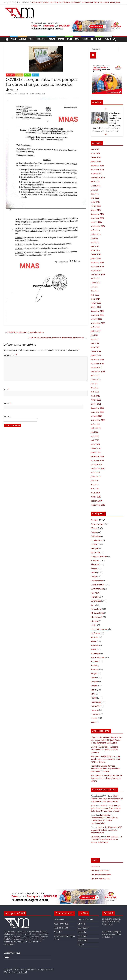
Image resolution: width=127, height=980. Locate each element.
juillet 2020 (96, 428)
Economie (41, 39)
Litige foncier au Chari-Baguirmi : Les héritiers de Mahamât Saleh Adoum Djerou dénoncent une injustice (76, 2)
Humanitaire (96, 609)
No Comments (113, 131)
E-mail (7, 404)
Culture (52, 39)
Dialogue (95, 549)
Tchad (14, 39)
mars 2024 (95, 251)
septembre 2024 (98, 226)
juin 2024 (95, 238)
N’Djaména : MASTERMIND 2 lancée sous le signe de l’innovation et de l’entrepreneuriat (106, 759)
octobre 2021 (97, 368)
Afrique (23, 39)
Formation (95, 597)
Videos (94, 722)
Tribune (108, 39)
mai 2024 (95, 242)
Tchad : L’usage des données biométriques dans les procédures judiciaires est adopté (105, 769)
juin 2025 (95, 190)
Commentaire (10, 355)
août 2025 (95, 182)
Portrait (94, 666)
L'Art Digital (22, 972)
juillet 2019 (96, 477)
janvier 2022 (96, 356)
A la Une (10, 75)
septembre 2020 (98, 420)
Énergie (94, 577)
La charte (82, 936)
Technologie (88, 39)
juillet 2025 (96, 186)
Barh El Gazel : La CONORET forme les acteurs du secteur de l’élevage (106, 840)
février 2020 (96, 448)
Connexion (95, 867)
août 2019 (95, 473)
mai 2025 (95, 194)
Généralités (96, 601)
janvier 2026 (96, 162)
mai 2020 (95, 436)
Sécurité (94, 682)
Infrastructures (97, 613)
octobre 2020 (97, 416)
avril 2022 (95, 343)
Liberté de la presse (99, 629)
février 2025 (96, 206)
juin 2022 (95, 335)
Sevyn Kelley (96, 837)
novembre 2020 (97, 412)
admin (23, 94)
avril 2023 (95, 295)
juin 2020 (95, 432)
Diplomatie (96, 553)
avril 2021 (95, 392)
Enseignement (97, 581)
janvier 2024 (96, 259)
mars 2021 (95, 396)
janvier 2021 (96, 404)
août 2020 (95, 424)
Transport (95, 714)
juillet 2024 (96, 234)
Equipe (7, 957)
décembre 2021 (97, 360)
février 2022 (96, 351)
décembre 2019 (97, 457)
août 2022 (95, 327)
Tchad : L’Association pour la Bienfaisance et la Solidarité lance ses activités (107, 799)
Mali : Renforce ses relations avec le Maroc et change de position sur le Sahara (106, 778)
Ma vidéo (95, 637)
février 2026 (96, 158)
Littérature (96, 633)
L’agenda (82, 932)
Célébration (96, 536)
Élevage (94, 569)
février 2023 (96, 303)
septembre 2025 (98, 178)
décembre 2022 (97, 311)
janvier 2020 (96, 452)
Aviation (94, 532)
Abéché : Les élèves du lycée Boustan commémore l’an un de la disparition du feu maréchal (106, 808)
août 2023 (95, 279)
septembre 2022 (98, 323)
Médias (94, 641)
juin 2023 (95, 287)
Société (94, 686)
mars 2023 (95, 299)
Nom (6, 389)
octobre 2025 (97, 174)
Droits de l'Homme (99, 557)
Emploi (99, 39)
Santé (69, 39)
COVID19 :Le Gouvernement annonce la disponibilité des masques (57, 338)
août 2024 (95, 230)
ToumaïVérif (96, 706)
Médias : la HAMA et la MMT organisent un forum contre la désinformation (106, 830)
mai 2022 (95, 339)
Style (77, 39)
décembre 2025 (97, 166)
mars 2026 (95, 154)
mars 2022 (95, 347)
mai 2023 (95, 291)
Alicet (93, 806)
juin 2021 (95, 384)
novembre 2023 (97, 267)
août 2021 (95, 376)
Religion (94, 674)
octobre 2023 (97, 271)
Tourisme (95, 710)
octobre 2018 (97, 501)
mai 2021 (95, 388)
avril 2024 (95, 246)
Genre (93, 605)
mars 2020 (95, 444)
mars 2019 (95, 493)
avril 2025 (95, 198)
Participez (82, 941)
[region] (76, 26)
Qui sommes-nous (12, 953)
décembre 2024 (97, 214)
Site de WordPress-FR (100, 879)
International (96, 617)
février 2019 (96, 497)
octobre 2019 (97, 465)
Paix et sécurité (97, 658)
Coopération (96, 540)
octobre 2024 (97, 222)
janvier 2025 (96, 210)
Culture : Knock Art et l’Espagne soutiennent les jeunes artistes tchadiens (104, 750)
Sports (61, 39)
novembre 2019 (97, 461)
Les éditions (83, 928)
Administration (97, 524)
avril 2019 (95, 489)
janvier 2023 (96, 307)
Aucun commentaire (36, 94)
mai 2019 (95, 485)
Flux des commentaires (101, 875)
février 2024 (96, 255)
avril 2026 (95, 150)
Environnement (97, 589)
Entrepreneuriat (98, 585)
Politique (95, 662)
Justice (94, 625)
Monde (32, 39)
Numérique (95, 654)
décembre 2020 (97, 408)
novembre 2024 (97, 218)
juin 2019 (95, 481)
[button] (76, 26)
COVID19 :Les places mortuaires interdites (24, 332)
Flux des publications (100, 871)
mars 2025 (95, 202)
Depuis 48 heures (85, 920)
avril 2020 (95, 440)
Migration (95, 645)
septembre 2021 (98, 372)
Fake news (95, 593)
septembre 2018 (98, 505)
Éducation (95, 565)
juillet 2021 (96, 380)
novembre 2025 (97, 170)
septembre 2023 (98, 275)
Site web (7, 417)
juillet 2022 (96, 331)
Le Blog (81, 924)
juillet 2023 (96, 283)
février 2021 (96, 400)
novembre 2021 (97, 364)
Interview (95, 621)
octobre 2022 (97, 319)
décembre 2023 (97, 263)
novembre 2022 (97, 315)
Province (94, 670)
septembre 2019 (98, 469)
